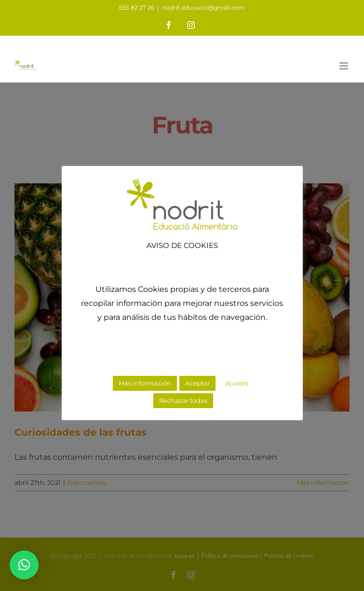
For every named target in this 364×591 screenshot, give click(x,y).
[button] (24, 565)
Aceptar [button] (197, 383)
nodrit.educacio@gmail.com (203, 7)
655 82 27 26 (137, 7)
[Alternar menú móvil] (344, 66)
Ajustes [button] (237, 383)
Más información (145, 383)
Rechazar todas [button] (183, 400)
